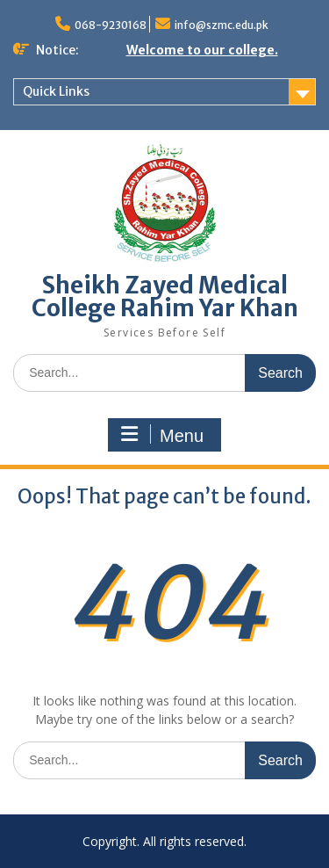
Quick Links (56, 91)
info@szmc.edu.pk (222, 25)
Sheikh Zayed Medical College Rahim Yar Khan (165, 297)
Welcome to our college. (202, 50)
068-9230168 (111, 25)
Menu (162, 435)
